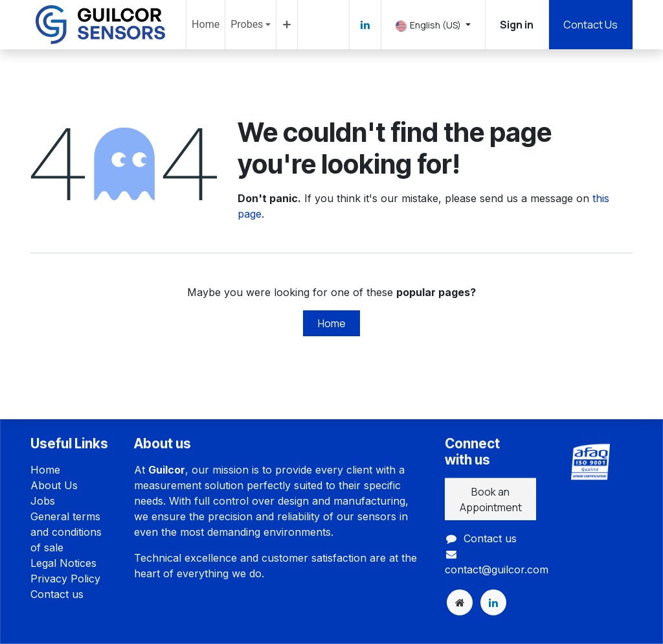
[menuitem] (206, 25)
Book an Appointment (491, 499)
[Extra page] (460, 603)
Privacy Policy (65, 579)
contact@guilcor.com (497, 569)
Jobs (43, 501)
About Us (54, 485)
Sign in (517, 25)
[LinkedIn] (365, 25)
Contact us (57, 594)
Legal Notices (63, 563)
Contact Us (590, 25)
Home (332, 323)
